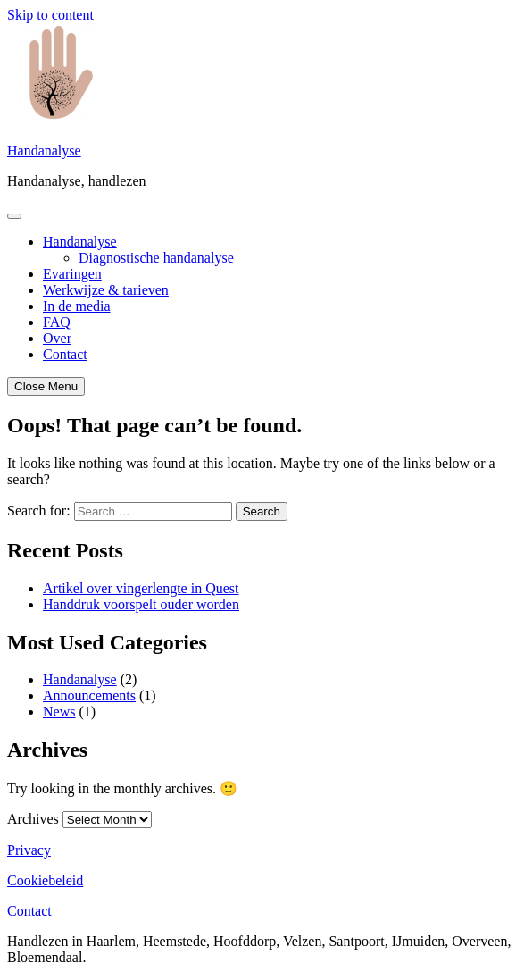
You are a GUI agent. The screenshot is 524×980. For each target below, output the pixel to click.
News (59, 712)
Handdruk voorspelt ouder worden (141, 604)
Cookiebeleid (45, 880)
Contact (65, 354)
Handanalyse (44, 151)
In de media (77, 306)
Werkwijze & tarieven (106, 290)
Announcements (89, 695)
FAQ (57, 322)
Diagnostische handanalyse (156, 258)
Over (57, 338)
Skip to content (50, 15)
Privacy (29, 850)
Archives (33, 819)
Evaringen (72, 274)
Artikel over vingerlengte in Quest (141, 588)
